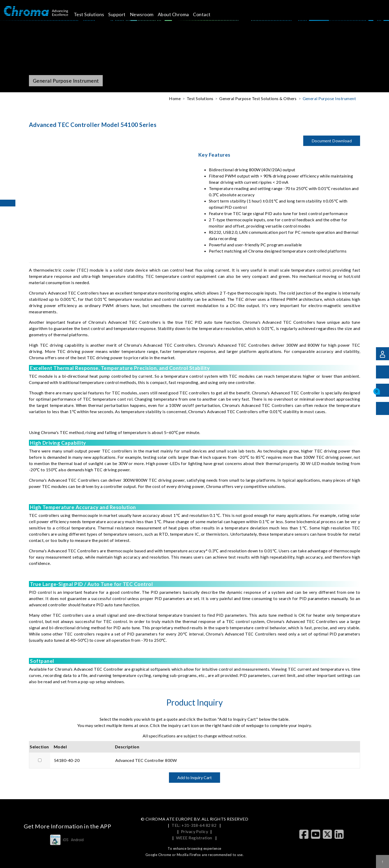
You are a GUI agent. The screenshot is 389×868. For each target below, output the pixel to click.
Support (121, 14)
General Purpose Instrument (329, 98)
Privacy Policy (195, 831)
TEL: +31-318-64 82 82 (194, 825)
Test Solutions (93, 14)
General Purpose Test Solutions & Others (258, 98)
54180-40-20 (67, 760)
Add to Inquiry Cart (194, 777)
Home (175, 98)
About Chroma (178, 14)
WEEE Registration (195, 838)
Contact (206, 14)
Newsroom (146, 14)
